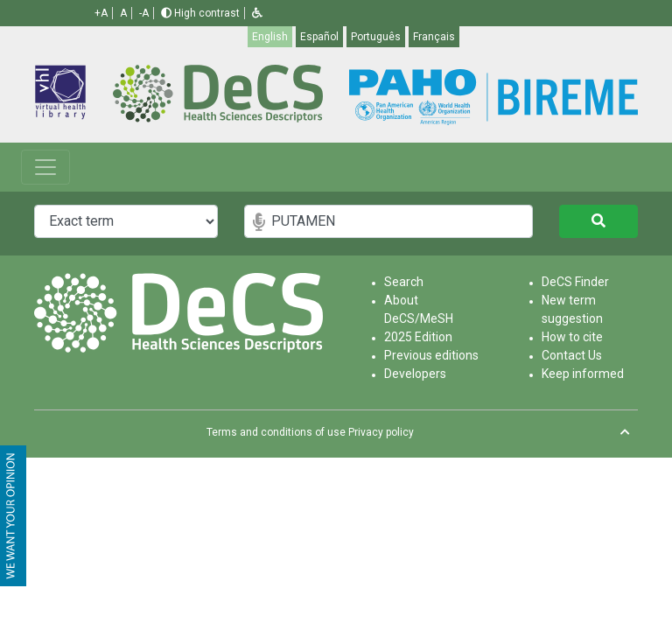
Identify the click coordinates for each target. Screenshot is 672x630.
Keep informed (583, 374)
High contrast (200, 13)
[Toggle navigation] (45, 167)
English (270, 37)
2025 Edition (418, 337)
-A (144, 13)
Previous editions (431, 355)
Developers (415, 374)
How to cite (572, 337)
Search (404, 282)
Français (434, 37)
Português (376, 37)
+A (101, 13)
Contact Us (572, 355)
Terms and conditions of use (276, 432)
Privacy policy (381, 432)
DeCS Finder (575, 282)
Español (319, 37)
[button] (257, 13)
